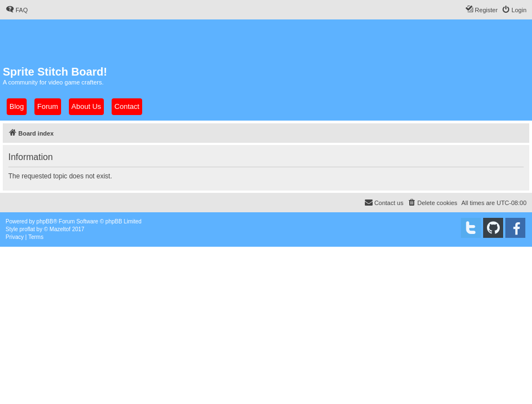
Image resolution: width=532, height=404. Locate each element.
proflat (27, 229)
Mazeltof (60, 229)
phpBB (45, 221)
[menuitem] (17, 10)
